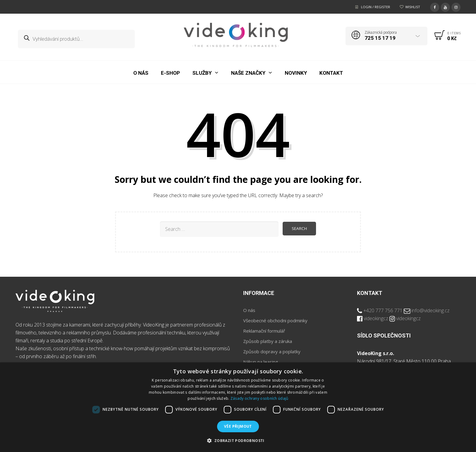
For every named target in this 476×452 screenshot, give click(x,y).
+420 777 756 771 (383, 310)
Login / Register (376, 7)
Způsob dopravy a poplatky (272, 351)
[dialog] (238, 407)
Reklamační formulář (264, 331)
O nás (249, 310)
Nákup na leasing (261, 362)
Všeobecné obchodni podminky (275, 320)
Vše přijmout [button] (238, 426)
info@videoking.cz (430, 310)
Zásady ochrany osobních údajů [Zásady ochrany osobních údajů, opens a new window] (259, 398)
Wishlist (413, 7)
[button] (238, 441)
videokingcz (376, 318)
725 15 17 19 (380, 38)
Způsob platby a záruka (268, 341)
